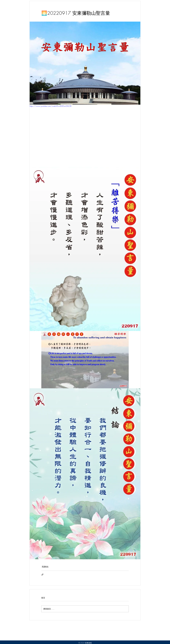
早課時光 (45, 567)
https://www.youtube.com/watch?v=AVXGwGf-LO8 (51, 106)
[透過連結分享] (42, 575)
